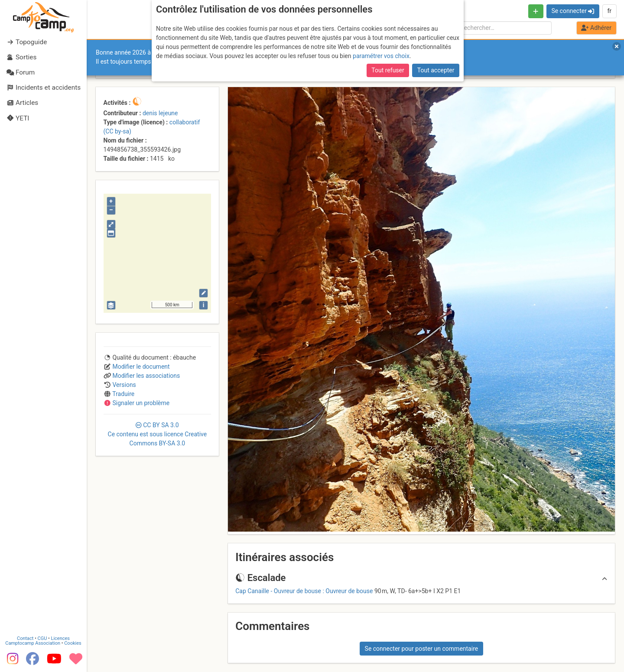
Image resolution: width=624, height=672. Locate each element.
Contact (25, 638)
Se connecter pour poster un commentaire (422, 649)
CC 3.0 (158, 434)
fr (609, 11)
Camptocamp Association (33, 643)
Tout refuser (388, 70)
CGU (42, 638)
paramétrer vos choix (381, 56)
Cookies (73, 643)
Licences (60, 638)
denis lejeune (160, 113)
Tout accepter (436, 70)
